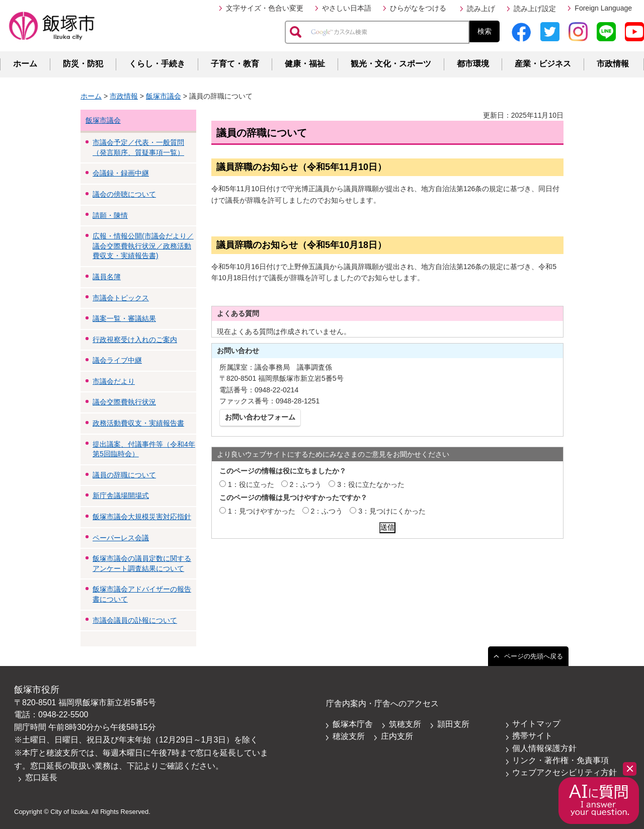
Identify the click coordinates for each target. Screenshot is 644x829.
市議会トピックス (121, 298)
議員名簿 (107, 277)
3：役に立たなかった (371, 484)
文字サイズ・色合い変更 (265, 8)
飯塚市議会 (164, 96)
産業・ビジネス (543, 64)
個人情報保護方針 (544, 748)
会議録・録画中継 (121, 173)
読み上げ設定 (535, 9)
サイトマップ (536, 724)
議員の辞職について (124, 475)
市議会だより (114, 381)
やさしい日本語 (347, 8)
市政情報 (613, 64)
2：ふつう (306, 484)
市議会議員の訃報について (135, 620)
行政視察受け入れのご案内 (135, 340)
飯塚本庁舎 (353, 724)
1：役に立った (251, 484)
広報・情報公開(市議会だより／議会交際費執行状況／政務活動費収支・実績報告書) (143, 246)
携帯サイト (532, 736)
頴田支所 (453, 724)
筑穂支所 (405, 724)
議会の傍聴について (124, 194)
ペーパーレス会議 (121, 538)
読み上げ (481, 9)
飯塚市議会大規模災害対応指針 (142, 517)
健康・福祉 (305, 64)
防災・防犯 (83, 64)
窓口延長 (41, 777)
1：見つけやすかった (262, 511)
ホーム (25, 64)
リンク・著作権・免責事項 (560, 760)
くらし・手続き (157, 64)
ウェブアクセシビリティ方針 (565, 772)
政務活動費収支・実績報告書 (138, 423)
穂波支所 (349, 736)
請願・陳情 (110, 215)
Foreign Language (603, 8)
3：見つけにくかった (392, 511)
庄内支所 (397, 736)
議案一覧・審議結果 (124, 318)
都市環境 (473, 64)
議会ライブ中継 (117, 360)
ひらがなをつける (418, 8)
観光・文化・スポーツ (391, 64)
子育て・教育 (235, 64)
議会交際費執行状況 (124, 402)
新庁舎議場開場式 (121, 495)
